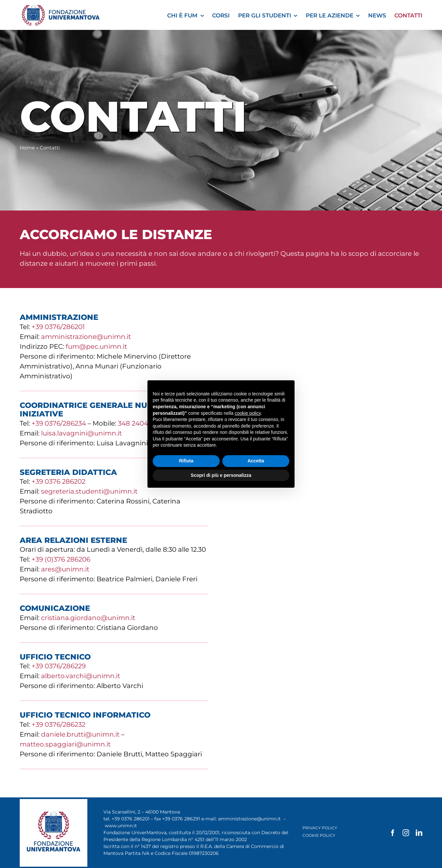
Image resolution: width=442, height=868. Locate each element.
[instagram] (406, 833)
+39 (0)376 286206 (61, 559)
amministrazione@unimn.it (86, 337)
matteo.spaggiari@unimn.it (65, 744)
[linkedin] (419, 833)
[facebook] (393, 833)
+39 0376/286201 (58, 327)
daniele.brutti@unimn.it (80, 734)
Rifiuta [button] (186, 461)
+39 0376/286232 (58, 724)
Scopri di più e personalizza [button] (221, 475)
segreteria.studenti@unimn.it (89, 491)
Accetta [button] (256, 461)
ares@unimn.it (65, 569)
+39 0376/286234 (59, 423)
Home (27, 148)
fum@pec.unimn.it (96, 346)
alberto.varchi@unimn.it (81, 676)
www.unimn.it (121, 826)
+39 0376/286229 (59, 666)
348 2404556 (139, 423)
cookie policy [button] (248, 413)
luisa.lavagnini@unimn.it (81, 433)
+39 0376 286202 (58, 481)
